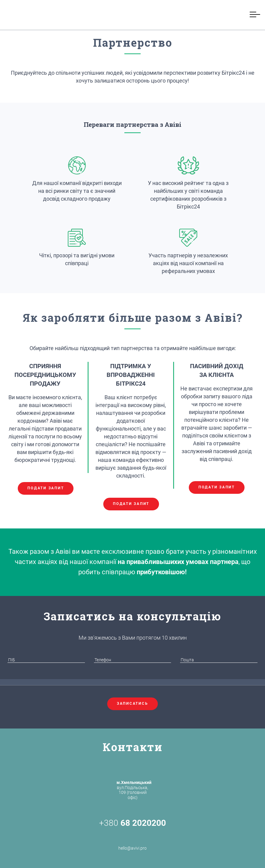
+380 (132, 823)
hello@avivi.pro (132, 841)
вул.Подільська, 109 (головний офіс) (134, 790)
